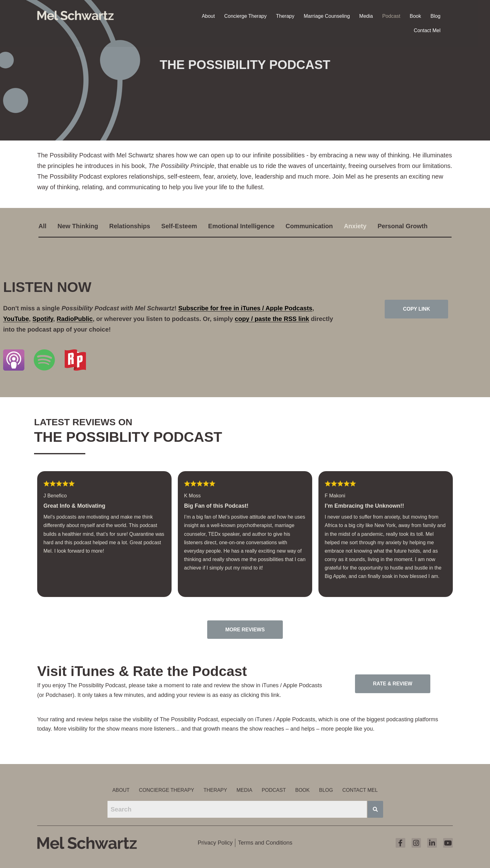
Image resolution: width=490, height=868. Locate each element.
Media (366, 15)
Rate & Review (393, 684)
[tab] (47, 226)
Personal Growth (402, 226)
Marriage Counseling (327, 15)
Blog (435, 15)
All (42, 226)
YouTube (16, 319)
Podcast (391, 15)
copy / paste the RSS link (272, 319)
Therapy (285, 15)
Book (415, 15)
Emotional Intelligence (241, 226)
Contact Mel (427, 30)
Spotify (43, 319)
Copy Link (416, 309)
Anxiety (355, 226)
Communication (309, 226)
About (208, 15)
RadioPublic (75, 319)
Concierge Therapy (245, 15)
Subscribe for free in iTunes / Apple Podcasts (245, 308)
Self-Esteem (179, 226)
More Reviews (245, 630)
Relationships (130, 226)
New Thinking (78, 226)
